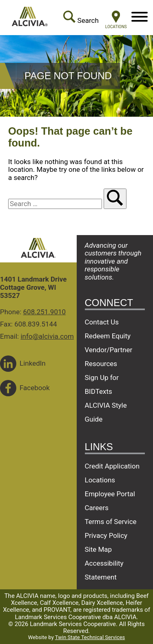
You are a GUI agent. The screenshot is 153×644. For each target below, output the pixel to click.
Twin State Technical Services (90, 637)
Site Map (99, 549)
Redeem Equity (108, 336)
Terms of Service (111, 522)
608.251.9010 (45, 312)
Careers (97, 508)
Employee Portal (110, 494)
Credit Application (112, 466)
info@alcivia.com (47, 336)
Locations (100, 480)
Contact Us (102, 322)
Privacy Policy (106, 535)
